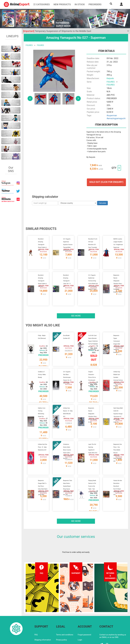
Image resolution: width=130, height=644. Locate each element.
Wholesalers (83, 623)
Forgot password (84, 613)
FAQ (36, 613)
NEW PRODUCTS (62, 4)
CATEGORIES (41, 4)
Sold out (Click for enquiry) (106, 182)
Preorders (95, 4)
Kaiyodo (110, 78)
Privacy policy (62, 618)
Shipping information (43, 618)
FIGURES (29, 45)
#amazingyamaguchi (116, 118)
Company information (65, 623)
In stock (80, 4)
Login (80, 618)
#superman (112, 115)
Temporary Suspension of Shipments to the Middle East (57, 31)
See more (76, 310)
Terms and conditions (65, 613)
